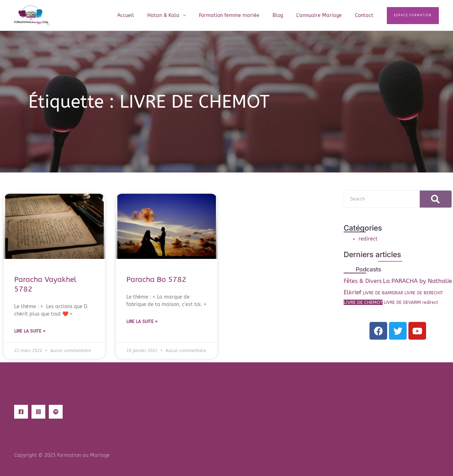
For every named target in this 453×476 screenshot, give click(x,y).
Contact (366, 15)
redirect (368, 239)
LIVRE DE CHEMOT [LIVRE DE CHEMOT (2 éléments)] (363, 302)
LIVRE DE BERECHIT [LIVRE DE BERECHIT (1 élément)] (424, 293)
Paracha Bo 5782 (156, 280)
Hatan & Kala (177, 15)
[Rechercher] (436, 199)
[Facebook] (21, 412)
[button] (413, 16)
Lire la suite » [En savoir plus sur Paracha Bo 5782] (142, 322)
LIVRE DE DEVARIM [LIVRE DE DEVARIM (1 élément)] (402, 302)
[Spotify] (56, 412)
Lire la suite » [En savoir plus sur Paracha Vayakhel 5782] (30, 331)
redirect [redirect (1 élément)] (430, 302)
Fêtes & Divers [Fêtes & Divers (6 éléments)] (363, 281)
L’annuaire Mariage (324, 15)
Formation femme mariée (240, 15)
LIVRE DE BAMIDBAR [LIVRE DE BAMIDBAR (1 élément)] (383, 293)
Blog (286, 15)
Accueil (143, 15)
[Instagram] (38, 412)
